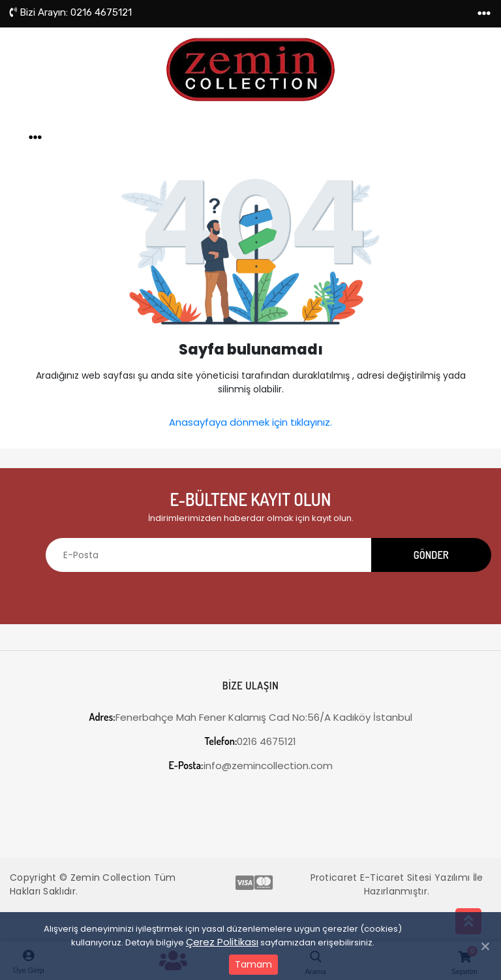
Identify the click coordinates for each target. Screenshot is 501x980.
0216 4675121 (71, 12)
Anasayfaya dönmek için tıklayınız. (250, 422)
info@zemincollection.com (251, 766)
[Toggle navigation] (484, 14)
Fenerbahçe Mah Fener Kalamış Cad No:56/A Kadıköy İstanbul (250, 717)
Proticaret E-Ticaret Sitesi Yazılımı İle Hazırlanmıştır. (397, 884)
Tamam (253, 964)
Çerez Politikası (222, 942)
